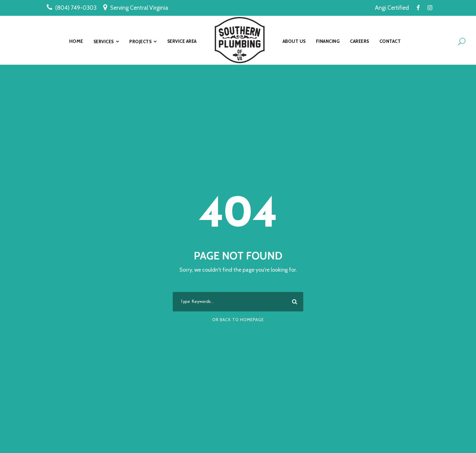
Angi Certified (392, 8)
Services (104, 42)
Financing (328, 41)
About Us (294, 41)
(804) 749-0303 (76, 8)
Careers (360, 41)
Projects (140, 42)
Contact (390, 41)
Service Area (182, 41)
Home (76, 41)
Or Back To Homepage (238, 320)
